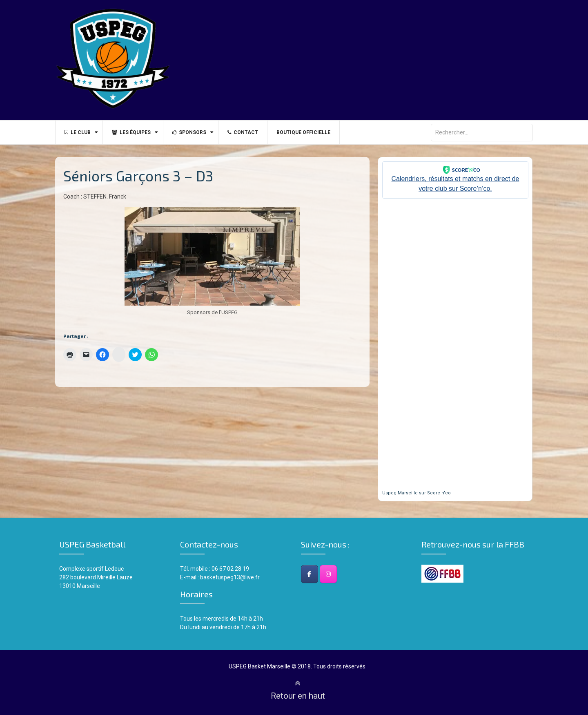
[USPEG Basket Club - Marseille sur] (347, 574)
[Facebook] (310, 574)
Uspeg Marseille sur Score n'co (416, 493)
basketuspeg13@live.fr (230, 577)
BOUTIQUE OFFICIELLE (314, 132)
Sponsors (195, 132)
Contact (251, 132)
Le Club (79, 132)
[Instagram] (328, 574)
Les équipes (135, 132)
